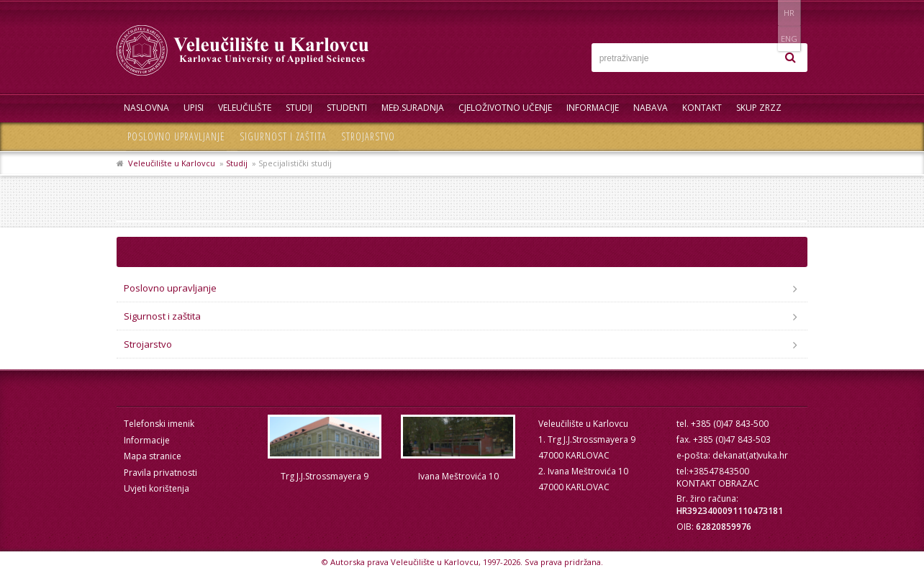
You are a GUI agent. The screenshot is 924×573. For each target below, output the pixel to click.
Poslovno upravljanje (176, 136)
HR (763, 13)
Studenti (347, 108)
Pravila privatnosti (160, 473)
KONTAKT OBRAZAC (718, 483)
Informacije (593, 108)
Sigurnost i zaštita (283, 136)
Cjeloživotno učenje (505, 108)
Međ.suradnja (413, 108)
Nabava (651, 108)
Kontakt (702, 108)
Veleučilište (245, 108)
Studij (299, 108)
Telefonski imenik (159, 424)
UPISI (194, 108)
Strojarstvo (368, 136)
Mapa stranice (153, 456)
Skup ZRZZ (759, 108)
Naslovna (146, 108)
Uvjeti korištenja (157, 488)
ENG (793, 13)
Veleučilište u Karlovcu (172, 163)
